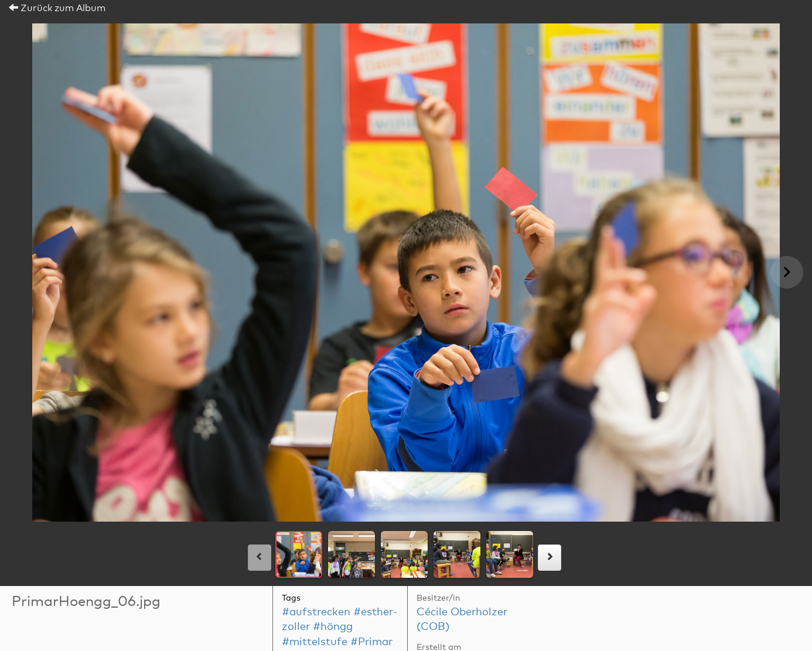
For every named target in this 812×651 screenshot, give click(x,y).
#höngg (333, 627)
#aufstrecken (316, 612)
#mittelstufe (315, 642)
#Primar (371, 642)
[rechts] (550, 558)
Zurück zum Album (57, 8)
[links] (260, 558)
